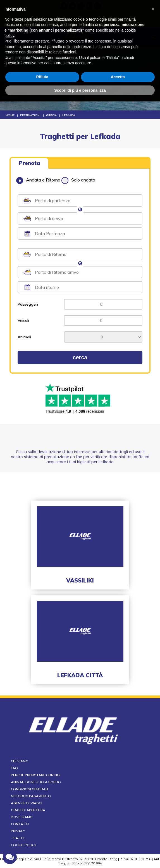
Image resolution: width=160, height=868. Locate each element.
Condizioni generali (29, 789)
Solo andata (78, 180)
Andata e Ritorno (38, 180)
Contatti (20, 824)
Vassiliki (80, 580)
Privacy (18, 831)
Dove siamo (22, 817)
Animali (24, 337)
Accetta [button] (118, 64)
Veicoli (23, 320)
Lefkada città (80, 675)
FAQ (14, 768)
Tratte (18, 838)
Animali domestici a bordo (36, 782)
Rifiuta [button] (42, 64)
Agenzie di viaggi (27, 803)
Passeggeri (28, 304)
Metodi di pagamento (31, 796)
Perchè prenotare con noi (36, 775)
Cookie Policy (24, 845)
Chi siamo (20, 761)
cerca (80, 357)
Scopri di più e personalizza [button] (80, 77)
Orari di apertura (28, 810)
